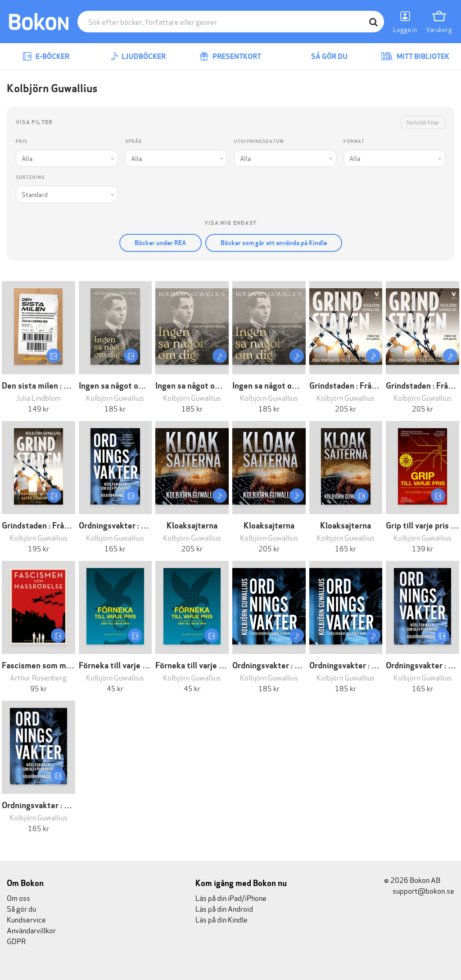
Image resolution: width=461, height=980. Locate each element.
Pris (22, 141)
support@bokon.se (419, 890)
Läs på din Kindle (221, 919)
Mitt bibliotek (415, 56)
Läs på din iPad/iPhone (231, 897)
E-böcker (46, 56)
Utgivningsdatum (259, 141)
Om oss (18, 897)
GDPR (16, 941)
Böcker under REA (160, 243)
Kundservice (26, 919)
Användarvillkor (31, 930)
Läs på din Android (224, 908)
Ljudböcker (138, 56)
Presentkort (230, 56)
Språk (133, 141)
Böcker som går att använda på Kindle (274, 243)
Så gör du (323, 56)
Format (354, 141)
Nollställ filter (423, 122)
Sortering (30, 177)
